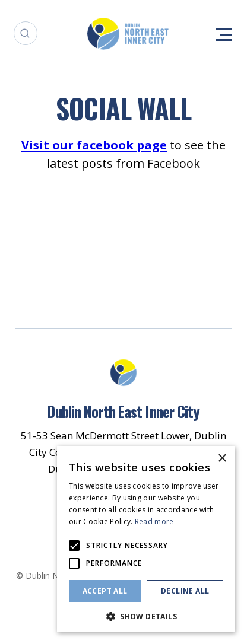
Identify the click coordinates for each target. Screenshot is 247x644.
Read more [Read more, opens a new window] (154, 522)
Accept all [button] (105, 591)
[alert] (146, 539)
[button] (146, 615)
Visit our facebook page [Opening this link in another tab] (94, 145)
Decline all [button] (185, 591)
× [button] (222, 459)
